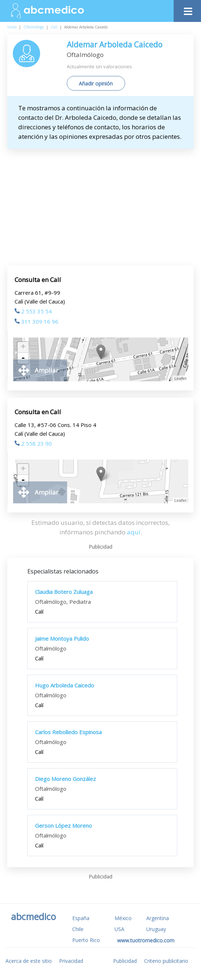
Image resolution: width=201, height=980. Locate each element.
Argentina (158, 918)
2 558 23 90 (33, 443)
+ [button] (23, 347)
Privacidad (71, 961)
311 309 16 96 (36, 321)
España (81, 918)
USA (119, 929)
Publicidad (125, 961)
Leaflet (180, 378)
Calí (54, 27)
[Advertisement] (107, 207)
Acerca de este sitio (29, 961)
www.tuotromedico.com (146, 940)
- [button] (23, 358)
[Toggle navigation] (187, 9)
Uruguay (156, 929)
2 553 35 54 (33, 311)
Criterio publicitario (166, 961)
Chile (78, 929)
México (123, 918)
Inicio (12, 27)
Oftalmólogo (34, 27)
